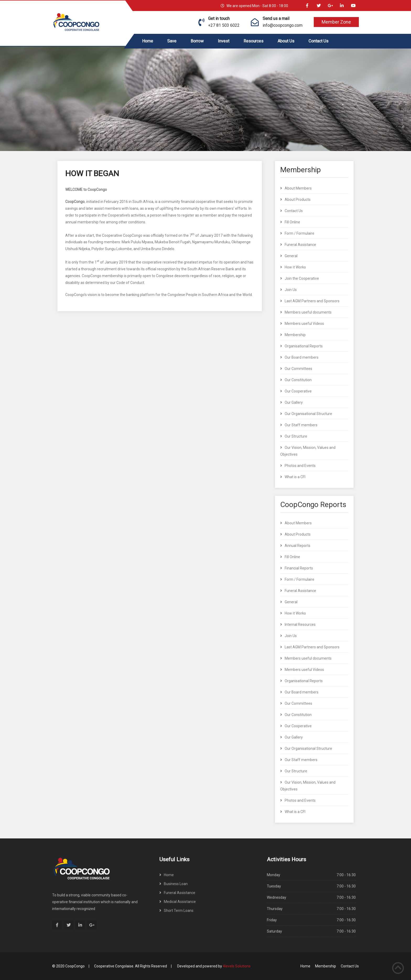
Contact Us (318, 41)
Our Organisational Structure (308, 414)
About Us (286, 41)
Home (148, 41)
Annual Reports (298, 546)
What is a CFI (295, 477)
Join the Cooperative (302, 278)
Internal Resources (300, 624)
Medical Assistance (180, 902)
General (291, 256)
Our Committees (298, 369)
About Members (298, 188)
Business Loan (176, 884)
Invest (224, 41)
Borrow (197, 41)
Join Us (291, 290)
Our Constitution (298, 380)
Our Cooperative (298, 391)
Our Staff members (301, 425)
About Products (298, 200)
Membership (295, 335)
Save (172, 41)
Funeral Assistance (300, 245)
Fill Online (292, 222)
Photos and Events (300, 466)
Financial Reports (299, 568)
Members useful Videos (304, 324)
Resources (253, 41)
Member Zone (336, 22)
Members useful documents (308, 312)
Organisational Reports (304, 346)
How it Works (295, 267)
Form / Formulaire (299, 233)
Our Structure (296, 436)
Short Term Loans (179, 911)
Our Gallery (294, 402)
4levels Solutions (237, 966)
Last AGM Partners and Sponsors (312, 301)
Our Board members (302, 357)
